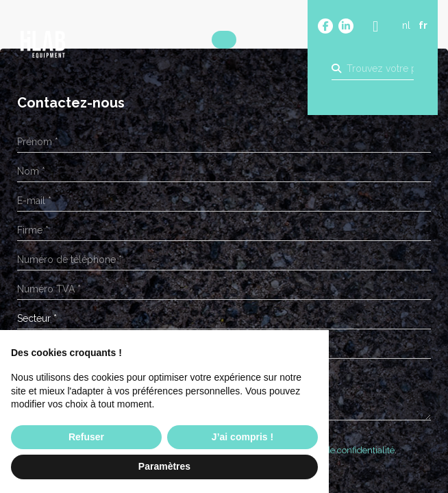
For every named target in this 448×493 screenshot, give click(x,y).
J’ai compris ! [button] (242, 437)
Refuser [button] (86, 437)
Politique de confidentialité (341, 450)
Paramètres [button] (164, 466)
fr (423, 25)
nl (406, 25)
